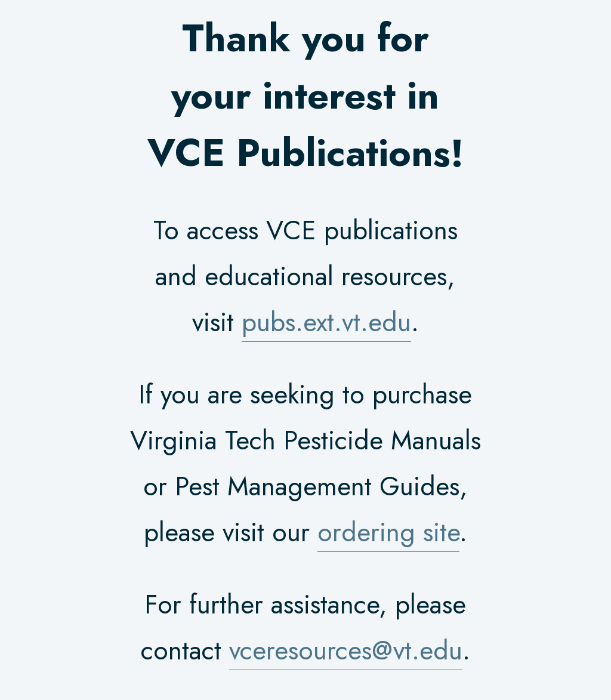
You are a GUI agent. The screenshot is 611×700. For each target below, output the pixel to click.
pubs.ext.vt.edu (326, 322)
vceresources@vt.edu (346, 650)
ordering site (388, 532)
